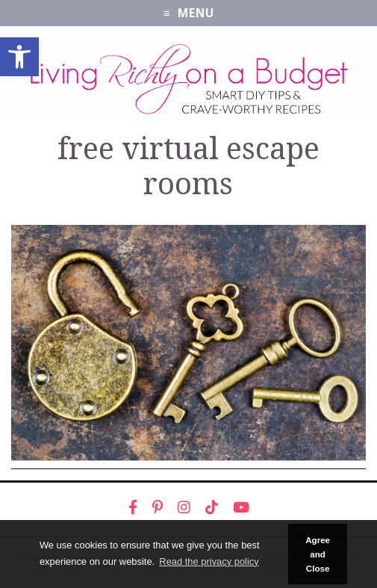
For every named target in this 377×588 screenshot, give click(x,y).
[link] (19, 57)
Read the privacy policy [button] (209, 561)
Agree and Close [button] (318, 554)
